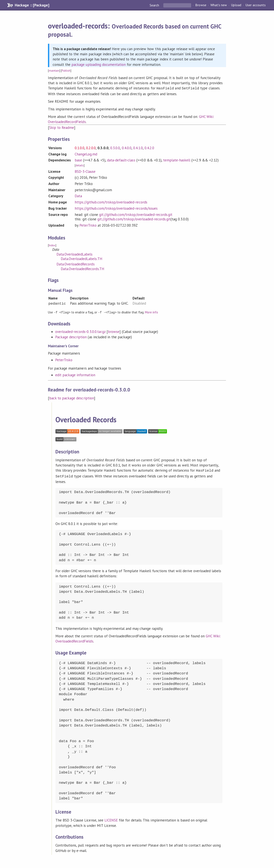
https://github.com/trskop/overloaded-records (111, 202)
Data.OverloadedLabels (75, 254)
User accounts (255, 5)
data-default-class (121, 160)
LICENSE (111, 819)
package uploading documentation (99, 65)
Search (155, 5)
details (80, 165)
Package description (71, 336)
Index (52, 245)
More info (151, 312)
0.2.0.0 (91, 147)
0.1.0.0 (80, 147)
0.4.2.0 (149, 147)
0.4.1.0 (138, 147)
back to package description (72, 397)
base (78, 160)
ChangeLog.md (86, 154)
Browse (201, 5)
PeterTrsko (88, 225)
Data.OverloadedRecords (76, 264)
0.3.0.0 (115, 147)
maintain (54, 71)
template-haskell (177, 160)
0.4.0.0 (127, 147)
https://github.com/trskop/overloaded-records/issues (116, 208)
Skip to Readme (62, 127)
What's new (219, 5)
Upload (236, 5)
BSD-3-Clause (85, 171)
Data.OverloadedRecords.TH (83, 268)
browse (114, 331)
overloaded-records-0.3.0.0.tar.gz (80, 331)
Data (78, 196)
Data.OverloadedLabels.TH (82, 258)
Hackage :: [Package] (32, 5)
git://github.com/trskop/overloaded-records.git (136, 214)
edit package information (75, 374)
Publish (66, 71)
